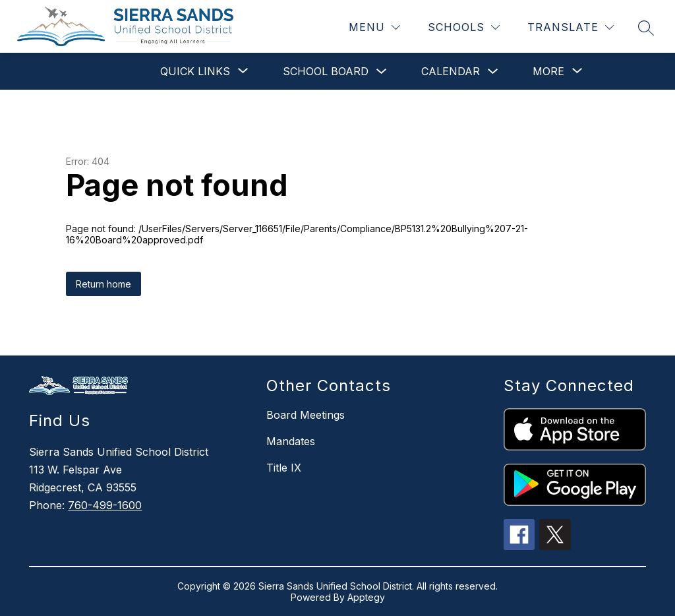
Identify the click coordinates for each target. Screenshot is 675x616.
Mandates (291, 441)
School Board (326, 71)
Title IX (284, 468)
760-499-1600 (105, 505)
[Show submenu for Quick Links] (195, 71)
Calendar (451, 71)
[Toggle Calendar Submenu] (493, 72)
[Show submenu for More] (548, 71)
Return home (103, 284)
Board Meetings (306, 415)
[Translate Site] (571, 27)
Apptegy (366, 597)
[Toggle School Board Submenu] (382, 72)
